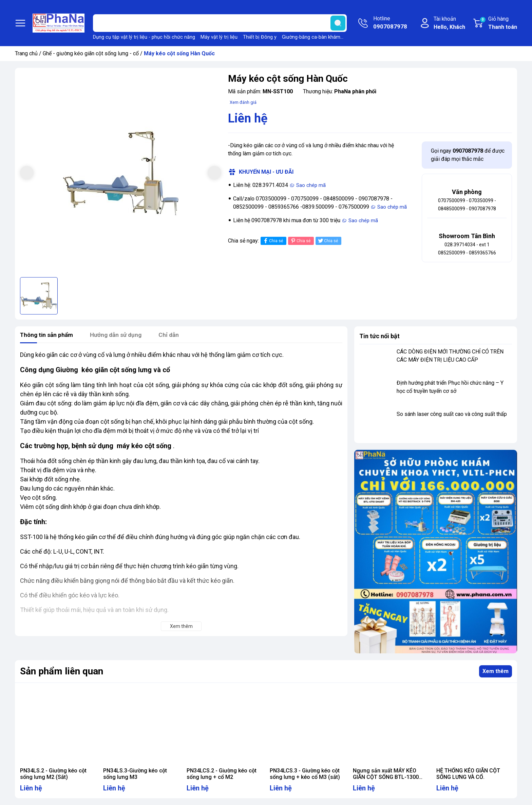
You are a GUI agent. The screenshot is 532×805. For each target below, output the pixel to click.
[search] (338, 23)
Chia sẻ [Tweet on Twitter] (328, 241)
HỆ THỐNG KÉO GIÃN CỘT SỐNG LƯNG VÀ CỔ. (468, 774)
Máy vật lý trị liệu (219, 37)
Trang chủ (26, 53)
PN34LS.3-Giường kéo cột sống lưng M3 (135, 774)
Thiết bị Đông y (260, 37)
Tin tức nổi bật (379, 336)
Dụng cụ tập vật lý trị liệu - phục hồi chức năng (144, 37)
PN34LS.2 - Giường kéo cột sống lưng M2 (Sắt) (53, 774)
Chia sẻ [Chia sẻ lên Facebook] (273, 241)
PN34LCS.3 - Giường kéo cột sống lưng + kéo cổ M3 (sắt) (305, 774)
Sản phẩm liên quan (62, 671)
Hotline (390, 23)
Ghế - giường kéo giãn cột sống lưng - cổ (91, 53)
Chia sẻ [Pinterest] (300, 241)
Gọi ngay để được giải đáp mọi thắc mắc (468, 155)
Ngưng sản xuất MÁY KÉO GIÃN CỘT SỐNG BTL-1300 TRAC (386, 777)
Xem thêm (496, 671)
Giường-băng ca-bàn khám (311, 37)
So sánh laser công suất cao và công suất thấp (452, 414)
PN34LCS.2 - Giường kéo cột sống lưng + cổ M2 (222, 774)
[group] (121, 174)
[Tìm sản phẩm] (220, 23)
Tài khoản (449, 23)
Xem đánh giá (243, 102)
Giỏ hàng (498, 23)
